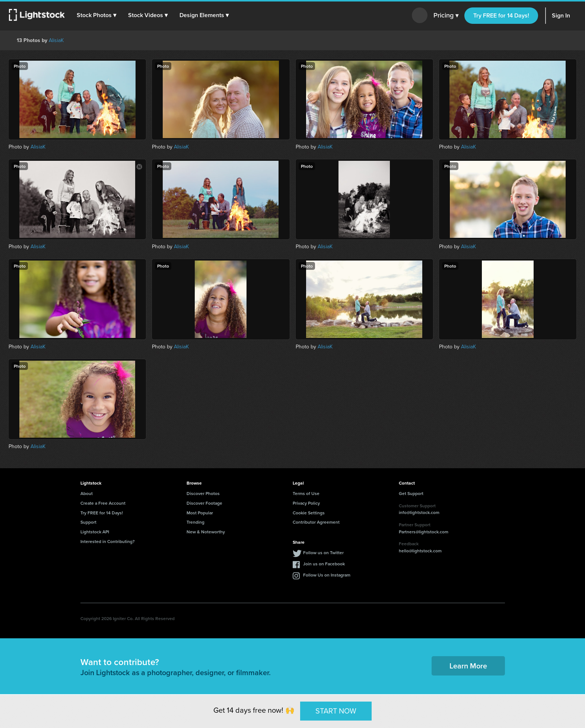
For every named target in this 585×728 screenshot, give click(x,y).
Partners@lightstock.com (424, 532)
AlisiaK (56, 40)
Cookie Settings (309, 513)
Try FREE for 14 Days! (501, 15)
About (87, 493)
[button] (96, 15)
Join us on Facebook (324, 564)
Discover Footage (204, 503)
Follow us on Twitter (323, 553)
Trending (195, 522)
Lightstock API (95, 532)
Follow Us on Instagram (327, 575)
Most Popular (200, 513)
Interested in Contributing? (108, 541)
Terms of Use (306, 493)
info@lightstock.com (419, 512)
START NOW (336, 711)
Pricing (446, 16)
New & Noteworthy (206, 532)
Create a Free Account (103, 503)
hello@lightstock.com (420, 551)
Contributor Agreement (316, 522)
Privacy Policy (306, 503)
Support (88, 522)
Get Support (411, 493)
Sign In (561, 15)
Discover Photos (203, 493)
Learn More (468, 666)
